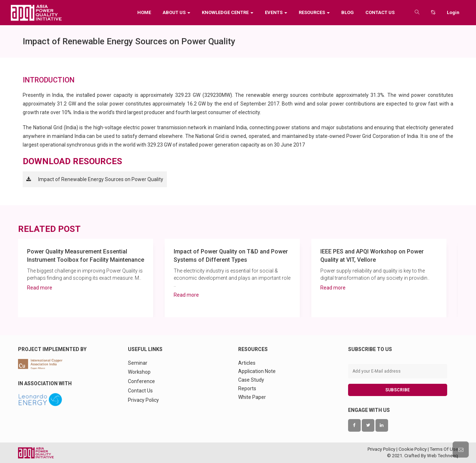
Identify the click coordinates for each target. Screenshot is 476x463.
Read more (40, 288)
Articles (247, 363)
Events (276, 12)
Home (144, 12)
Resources (314, 12)
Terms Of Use (444, 449)
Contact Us (380, 12)
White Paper (252, 397)
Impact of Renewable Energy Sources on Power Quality (101, 179)
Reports (247, 388)
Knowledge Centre (228, 12)
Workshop (139, 372)
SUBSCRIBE (397, 390)
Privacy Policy (143, 400)
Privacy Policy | (383, 449)
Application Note (257, 371)
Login (453, 12)
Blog (348, 12)
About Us (176, 12)
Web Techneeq (442, 456)
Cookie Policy (413, 449)
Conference (141, 381)
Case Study (251, 380)
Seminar (138, 363)
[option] (86, 278)
